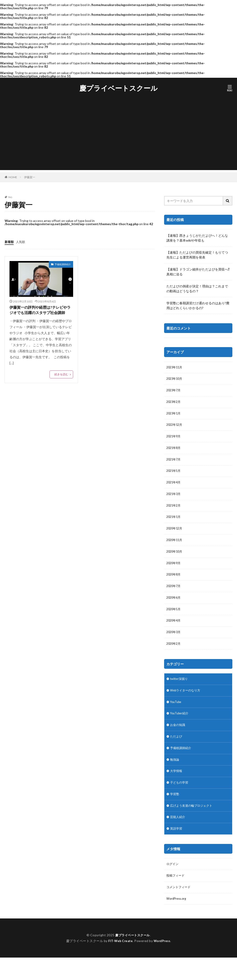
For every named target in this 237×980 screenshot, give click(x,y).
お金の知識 (178, 740)
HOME (13, 177)
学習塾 (175, 813)
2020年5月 (174, 621)
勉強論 (175, 776)
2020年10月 (175, 560)
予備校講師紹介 (63, 264)
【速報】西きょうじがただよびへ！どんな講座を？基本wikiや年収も (197, 238)
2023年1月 (174, 416)
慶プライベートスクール (118, 88)
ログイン (173, 885)
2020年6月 (174, 608)
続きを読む (61, 382)
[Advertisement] (118, 138)
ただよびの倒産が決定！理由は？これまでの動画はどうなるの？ (197, 289)
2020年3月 (174, 645)
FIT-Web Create (120, 963)
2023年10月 (175, 380)
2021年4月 (174, 488)
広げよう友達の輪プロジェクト (193, 825)
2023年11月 (175, 368)
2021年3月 (174, 500)
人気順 (22, 242)
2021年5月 (174, 476)
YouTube (177, 716)
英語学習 (177, 849)
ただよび (177, 752)
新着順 (9, 242)
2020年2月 (174, 657)
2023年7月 (174, 392)
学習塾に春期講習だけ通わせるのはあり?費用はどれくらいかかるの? (198, 305)
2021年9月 (174, 440)
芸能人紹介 (178, 837)
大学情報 (177, 789)
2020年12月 (175, 536)
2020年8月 (174, 584)
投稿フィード (176, 897)
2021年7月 (174, 464)
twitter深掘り (180, 692)
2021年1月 (174, 524)
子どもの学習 (180, 801)
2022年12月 (175, 428)
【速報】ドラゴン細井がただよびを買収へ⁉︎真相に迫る (198, 272)
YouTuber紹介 (181, 728)
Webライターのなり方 (187, 704)
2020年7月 (174, 596)
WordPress (163, 963)
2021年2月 (174, 512)
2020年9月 (174, 572)
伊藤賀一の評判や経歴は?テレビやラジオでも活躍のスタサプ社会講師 (41, 314)
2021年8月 (174, 452)
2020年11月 (175, 548)
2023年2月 (174, 404)
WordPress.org (177, 921)
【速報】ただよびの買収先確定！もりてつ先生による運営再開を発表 (197, 255)
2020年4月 (174, 633)
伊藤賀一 (30, 177)
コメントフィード (179, 909)
